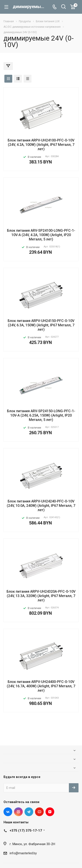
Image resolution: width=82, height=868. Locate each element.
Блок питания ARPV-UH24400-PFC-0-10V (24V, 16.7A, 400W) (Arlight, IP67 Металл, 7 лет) (41, 686)
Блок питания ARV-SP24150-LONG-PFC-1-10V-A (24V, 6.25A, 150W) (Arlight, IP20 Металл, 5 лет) (41, 415)
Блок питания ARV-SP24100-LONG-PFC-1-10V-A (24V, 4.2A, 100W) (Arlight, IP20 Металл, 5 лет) (41, 235)
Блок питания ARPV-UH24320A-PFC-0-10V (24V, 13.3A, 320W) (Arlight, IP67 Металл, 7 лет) (41, 596)
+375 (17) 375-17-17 (26, 831)
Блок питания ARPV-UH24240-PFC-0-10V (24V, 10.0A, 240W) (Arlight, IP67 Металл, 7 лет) (41, 506)
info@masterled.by (23, 853)
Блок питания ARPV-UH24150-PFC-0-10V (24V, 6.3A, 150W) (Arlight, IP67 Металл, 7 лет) (41, 325)
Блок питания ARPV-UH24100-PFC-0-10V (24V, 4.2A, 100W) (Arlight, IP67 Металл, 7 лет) (41, 145)
